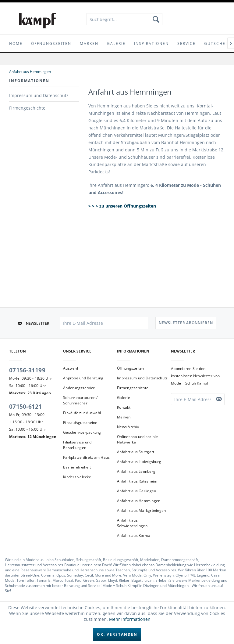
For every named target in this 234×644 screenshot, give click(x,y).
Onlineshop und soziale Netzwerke (138, 439)
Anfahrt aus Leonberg (136, 471)
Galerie (124, 398)
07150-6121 (26, 407)
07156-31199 (27, 370)
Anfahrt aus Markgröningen (141, 510)
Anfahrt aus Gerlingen (136, 491)
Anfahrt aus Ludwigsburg (139, 462)
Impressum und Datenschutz (39, 95)
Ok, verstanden (117, 634)
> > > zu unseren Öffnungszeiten (123, 206)
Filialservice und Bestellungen (77, 445)
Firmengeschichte (27, 108)
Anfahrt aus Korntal (134, 535)
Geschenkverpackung (82, 432)
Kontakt (124, 407)
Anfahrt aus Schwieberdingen (132, 523)
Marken (124, 417)
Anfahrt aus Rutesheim (137, 481)
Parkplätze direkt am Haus (86, 457)
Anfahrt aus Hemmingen (139, 501)
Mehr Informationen (130, 619)
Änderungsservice (79, 388)
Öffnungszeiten (131, 368)
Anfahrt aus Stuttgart (136, 452)
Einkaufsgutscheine (80, 423)
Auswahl (71, 368)
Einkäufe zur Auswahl (82, 413)
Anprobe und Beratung (83, 378)
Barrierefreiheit (77, 467)
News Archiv (128, 427)
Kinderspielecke (77, 477)
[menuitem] (125, 19)
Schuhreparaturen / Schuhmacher (80, 400)
